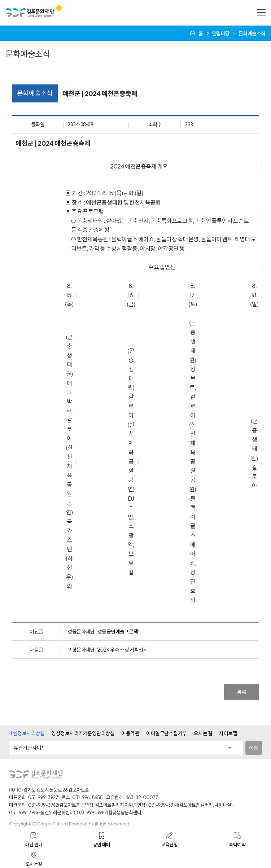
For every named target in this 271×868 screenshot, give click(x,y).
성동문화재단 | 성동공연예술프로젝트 (105, 631)
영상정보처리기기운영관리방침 (83, 733)
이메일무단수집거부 (167, 733)
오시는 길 (203, 733)
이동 (253, 748)
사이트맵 (228, 733)
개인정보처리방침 (26, 733)
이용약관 (130, 733)
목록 (242, 692)
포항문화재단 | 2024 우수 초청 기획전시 (108, 649)
